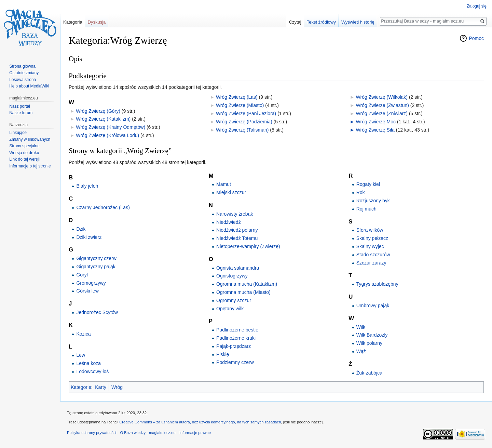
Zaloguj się (477, 6)
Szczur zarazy (371, 263)
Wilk (361, 327)
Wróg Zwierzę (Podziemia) (244, 122)
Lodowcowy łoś (92, 371)
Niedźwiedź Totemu (237, 238)
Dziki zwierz (89, 237)
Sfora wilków (370, 230)
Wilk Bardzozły (372, 335)
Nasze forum (21, 113)
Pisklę (223, 354)
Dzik (81, 229)
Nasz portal (20, 106)
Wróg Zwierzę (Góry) (98, 111)
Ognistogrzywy (232, 276)
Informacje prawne (195, 433)
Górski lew (87, 291)
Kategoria (73, 22)
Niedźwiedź (229, 222)
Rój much (366, 209)
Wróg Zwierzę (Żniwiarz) (382, 113)
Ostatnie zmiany (24, 73)
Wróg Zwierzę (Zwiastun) (382, 105)
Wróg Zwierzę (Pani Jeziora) (246, 113)
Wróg (117, 387)
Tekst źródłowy (321, 22)
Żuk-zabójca (369, 373)
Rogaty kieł (368, 184)
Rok (361, 192)
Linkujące (18, 133)
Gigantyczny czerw (96, 258)
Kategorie (81, 387)
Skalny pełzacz (372, 238)
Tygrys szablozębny (377, 284)
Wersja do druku (24, 153)
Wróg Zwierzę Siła (375, 130)
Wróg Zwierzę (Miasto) (240, 105)
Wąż (361, 351)
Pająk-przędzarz (234, 346)
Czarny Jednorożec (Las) (103, 207)
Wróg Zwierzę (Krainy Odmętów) (111, 127)
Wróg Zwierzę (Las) (237, 97)
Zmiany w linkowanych (30, 139)
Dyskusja (97, 22)
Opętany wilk (230, 309)
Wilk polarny (369, 343)
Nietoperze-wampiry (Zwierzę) (248, 246)
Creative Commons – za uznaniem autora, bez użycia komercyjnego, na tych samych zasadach (200, 422)
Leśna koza (88, 363)
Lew (81, 355)
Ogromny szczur (234, 300)
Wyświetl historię (358, 22)
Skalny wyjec (370, 246)
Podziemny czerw (235, 362)
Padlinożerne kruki (236, 338)
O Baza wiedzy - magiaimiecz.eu (148, 433)
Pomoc (476, 38)
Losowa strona (23, 80)
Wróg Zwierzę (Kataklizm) (103, 119)
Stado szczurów (373, 255)
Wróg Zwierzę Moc (376, 122)
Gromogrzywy (91, 283)
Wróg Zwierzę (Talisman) (242, 130)
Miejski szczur (231, 192)
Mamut (224, 184)
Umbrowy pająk (373, 306)
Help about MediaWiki (29, 86)
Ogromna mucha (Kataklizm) (247, 284)
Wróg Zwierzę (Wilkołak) (382, 97)
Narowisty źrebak (235, 214)
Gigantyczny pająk (96, 267)
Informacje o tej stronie (30, 166)
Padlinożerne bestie (237, 330)
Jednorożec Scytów (97, 312)
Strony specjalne (24, 146)
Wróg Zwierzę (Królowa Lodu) (107, 135)
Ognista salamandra (238, 268)
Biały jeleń (87, 186)
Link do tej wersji (24, 159)
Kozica (83, 334)
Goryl (82, 275)
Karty (101, 387)
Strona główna (22, 66)
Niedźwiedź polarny (237, 230)
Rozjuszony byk (373, 201)
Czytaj (295, 22)
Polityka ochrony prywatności (92, 433)
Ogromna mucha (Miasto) (243, 292)
